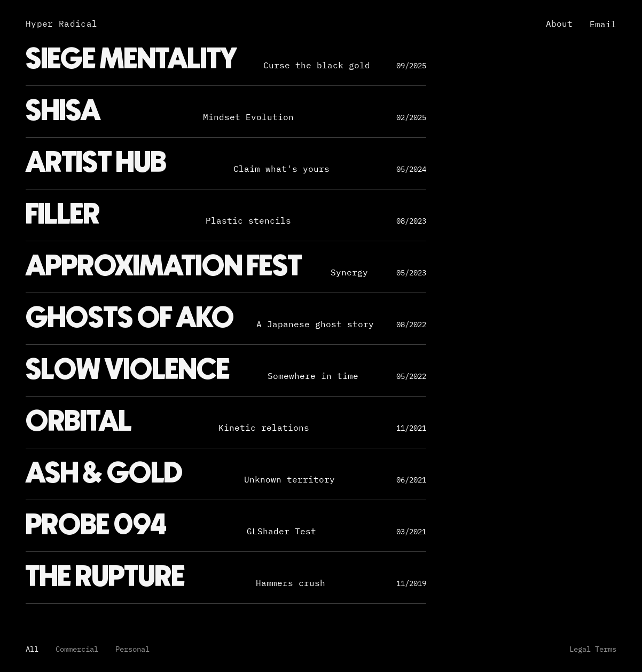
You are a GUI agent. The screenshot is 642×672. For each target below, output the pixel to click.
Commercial (77, 649)
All (32, 649)
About (559, 23)
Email (603, 24)
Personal (132, 649)
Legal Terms (593, 649)
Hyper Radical (61, 23)
